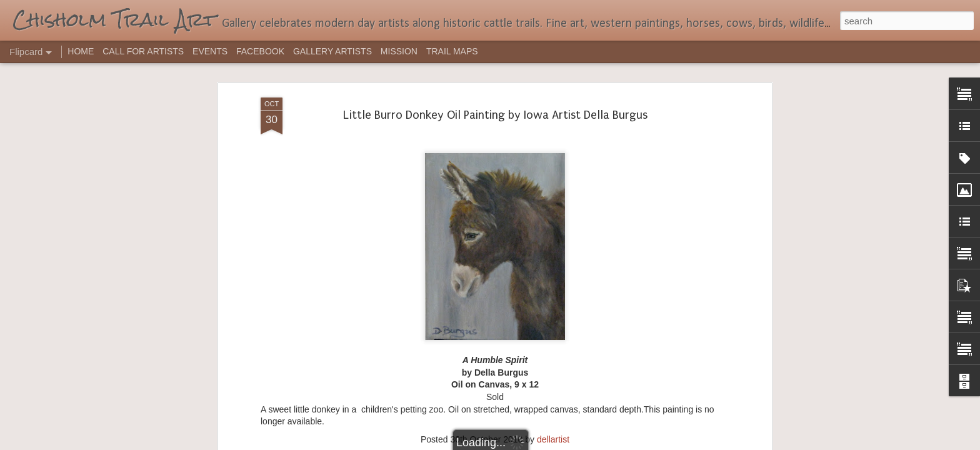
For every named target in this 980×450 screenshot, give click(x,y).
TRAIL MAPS (452, 51)
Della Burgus (513, 272)
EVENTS (210, 51)
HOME (81, 51)
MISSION (399, 51)
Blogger (529, 443)
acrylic (471, 272)
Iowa (552, 272)
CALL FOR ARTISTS (143, 51)
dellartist (553, 256)
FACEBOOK (260, 51)
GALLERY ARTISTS (332, 51)
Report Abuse (566, 443)
